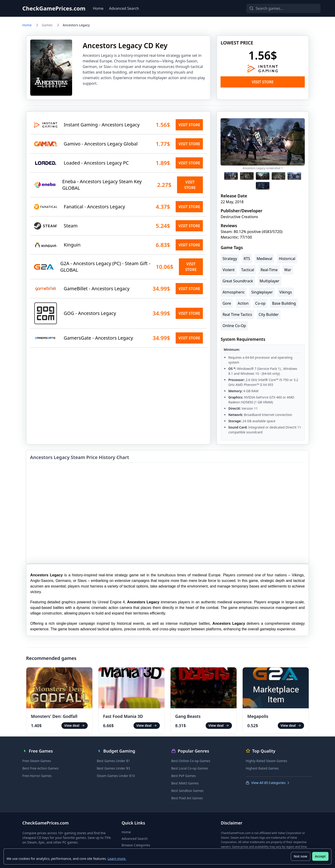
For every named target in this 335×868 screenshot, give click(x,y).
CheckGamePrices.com (54, 8)
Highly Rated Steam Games (266, 761)
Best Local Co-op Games (190, 768)
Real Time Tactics (237, 314)
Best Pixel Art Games (187, 798)
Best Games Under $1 (113, 761)
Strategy (230, 259)
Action (243, 303)
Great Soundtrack (238, 281)
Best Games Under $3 (113, 768)
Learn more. (117, 858)
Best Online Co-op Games (191, 761)
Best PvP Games (184, 776)
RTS (247, 259)
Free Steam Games (37, 761)
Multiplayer (270, 281)
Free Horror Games (37, 776)
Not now (300, 856)
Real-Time (269, 270)
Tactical (248, 270)
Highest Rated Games (262, 768)
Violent (228, 270)
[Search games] (275, 8)
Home (98, 8)
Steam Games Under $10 (116, 776)
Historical (287, 259)
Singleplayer (262, 292)
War (288, 270)
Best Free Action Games (40, 768)
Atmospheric (233, 292)
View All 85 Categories (268, 783)
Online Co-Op (234, 326)
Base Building (284, 303)
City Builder (269, 314)
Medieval (264, 259)
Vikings (286, 292)
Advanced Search (124, 8)
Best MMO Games (185, 783)
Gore (227, 303)
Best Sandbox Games (187, 791)
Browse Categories (136, 845)
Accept (320, 856)
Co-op (260, 303)
